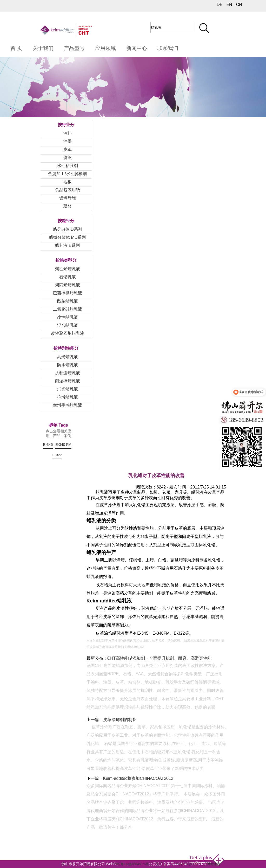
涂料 (68, 133)
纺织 (68, 157)
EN (229, 5)
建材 (68, 206)
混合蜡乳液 (68, 325)
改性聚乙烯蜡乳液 (68, 333)
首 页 (16, 48)
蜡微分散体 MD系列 (67, 237)
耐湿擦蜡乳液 (68, 381)
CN (239, 5)
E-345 (48, 445)
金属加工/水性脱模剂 (67, 174)
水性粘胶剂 (68, 166)
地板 (68, 182)
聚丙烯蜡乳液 (68, 285)
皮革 (68, 149)
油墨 (68, 141)
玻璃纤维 (68, 198)
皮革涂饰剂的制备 (120, 720)
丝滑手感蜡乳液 (68, 405)
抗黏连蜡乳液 (68, 373)
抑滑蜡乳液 (68, 397)
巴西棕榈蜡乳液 (68, 293)
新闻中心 (137, 48)
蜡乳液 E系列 (67, 245)
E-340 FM (63, 445)
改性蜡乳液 (68, 317)
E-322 (57, 455)
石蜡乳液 (68, 277)
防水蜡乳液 (68, 365)
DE (220, 5)
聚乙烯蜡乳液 (68, 269)
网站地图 (214, 864)
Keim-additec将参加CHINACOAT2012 (138, 778)
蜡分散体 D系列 (68, 229)
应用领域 (105, 48)
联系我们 (168, 48)
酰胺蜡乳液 (68, 301)
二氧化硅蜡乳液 (68, 309)
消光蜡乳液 (68, 389)
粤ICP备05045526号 (135, 864)
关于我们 (43, 48)
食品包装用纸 (68, 190)
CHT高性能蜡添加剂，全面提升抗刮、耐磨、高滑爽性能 (159, 658)
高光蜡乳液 (68, 357)
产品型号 (74, 48)
